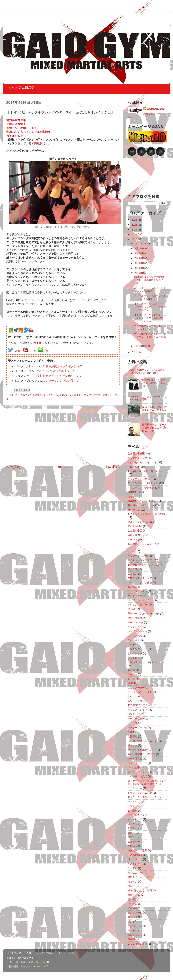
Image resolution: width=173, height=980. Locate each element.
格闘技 (131, 886)
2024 (135, 230)
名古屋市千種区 (136, 453)
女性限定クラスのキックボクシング (60, 376)
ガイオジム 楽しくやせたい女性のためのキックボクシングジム (41, 953)
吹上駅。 (132, 609)
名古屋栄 (132, 574)
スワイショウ (135, 701)
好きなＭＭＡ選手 (137, 850)
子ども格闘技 (135, 855)
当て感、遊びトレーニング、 (143, 741)
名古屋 (131, 670)
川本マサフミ (135, 859)
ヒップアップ (135, 653)
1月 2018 (140, 346)
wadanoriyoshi (156, 109)
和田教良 (37, 143)
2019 (135, 234)
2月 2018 (140, 273)
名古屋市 (132, 587)
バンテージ (134, 714)
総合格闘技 (134, 908)
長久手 (131, 930)
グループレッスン (137, 591)
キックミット (135, 627)
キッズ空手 (134, 767)
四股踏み (132, 846)
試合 (130, 921)
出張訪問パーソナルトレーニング (146, 662)
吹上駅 (131, 551)
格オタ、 (132, 881)
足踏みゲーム (135, 926)
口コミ (131, 837)
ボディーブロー (136, 719)
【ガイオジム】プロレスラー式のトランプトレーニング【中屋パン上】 (150, 307)
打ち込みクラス (136, 873)
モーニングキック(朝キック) (143, 483)
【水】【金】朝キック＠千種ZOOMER (28, 962)
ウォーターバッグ (137, 763)
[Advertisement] (63, 435)
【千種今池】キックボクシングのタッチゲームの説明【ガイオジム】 (150, 318)
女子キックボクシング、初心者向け (147, 514)
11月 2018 (141, 244)
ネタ (130, 645)
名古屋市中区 (135, 531)
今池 (130, 732)
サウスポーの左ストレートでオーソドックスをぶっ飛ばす (150, 337)
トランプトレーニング (140, 793)
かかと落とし (135, 759)
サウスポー (134, 697)
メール (32, 351)
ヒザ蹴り (132, 811)
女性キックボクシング (140, 578)
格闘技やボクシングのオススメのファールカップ (153, 383)
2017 (135, 352)
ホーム (63, 467)
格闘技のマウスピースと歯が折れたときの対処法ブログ (154, 428)
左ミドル (132, 868)
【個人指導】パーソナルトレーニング (27, 966)
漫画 (130, 899)
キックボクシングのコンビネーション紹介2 (150, 298)
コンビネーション (137, 631)
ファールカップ (136, 815)
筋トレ (131, 679)
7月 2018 (140, 258)
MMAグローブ (135, 622)
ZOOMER (133, 492)
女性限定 (132, 736)
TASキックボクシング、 (141, 560)
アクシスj (133, 569)
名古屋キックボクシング (141, 505)
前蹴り (131, 833)
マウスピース (135, 819)
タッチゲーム (51, 395)
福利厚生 (132, 904)
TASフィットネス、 (138, 522)
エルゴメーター (136, 688)
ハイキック (134, 802)
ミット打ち (134, 658)
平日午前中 (134, 467)
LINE (46, 351)
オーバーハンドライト (140, 692)
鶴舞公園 (132, 535)
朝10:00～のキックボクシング (56, 371)
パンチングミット (137, 649)
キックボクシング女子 (140, 479)
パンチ (131, 806)
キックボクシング (137, 458)
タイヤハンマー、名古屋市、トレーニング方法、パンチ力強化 (147, 782)
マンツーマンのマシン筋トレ (61, 381)
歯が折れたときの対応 (140, 890)
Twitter (17, 351)
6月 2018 (140, 263)
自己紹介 (132, 917)
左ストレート (135, 864)
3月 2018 (140, 268)
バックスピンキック (139, 710)
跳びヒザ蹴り (135, 618)
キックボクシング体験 (140, 582)
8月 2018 (140, 253)
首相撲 (131, 939)
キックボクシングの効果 (28, 395)
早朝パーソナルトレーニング (75, 395)
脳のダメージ (135, 913)
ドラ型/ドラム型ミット (140, 705)
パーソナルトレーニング (141, 600)
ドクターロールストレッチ (142, 797)
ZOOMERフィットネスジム (143, 501)
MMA (131, 683)
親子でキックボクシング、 (142, 750)
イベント (132, 539)
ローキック (134, 824)
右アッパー (134, 842)
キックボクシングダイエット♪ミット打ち (150, 327)
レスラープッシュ (137, 728)
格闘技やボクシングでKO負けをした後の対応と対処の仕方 (150, 280)
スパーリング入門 (137, 776)
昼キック (132, 745)
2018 (135, 239)
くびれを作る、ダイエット (142, 462)
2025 (135, 225)
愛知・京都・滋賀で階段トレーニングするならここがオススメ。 (154, 410)
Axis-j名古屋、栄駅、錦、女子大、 (147, 471)
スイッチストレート (139, 772)
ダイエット (134, 640)
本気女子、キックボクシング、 (145, 877)
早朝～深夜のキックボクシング (62, 366)
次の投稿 (13, 467)
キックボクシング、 (139, 556)
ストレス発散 (135, 636)
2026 (135, 220)
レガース (132, 723)
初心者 (131, 828)
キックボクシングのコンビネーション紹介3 (150, 290)
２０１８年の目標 (137, 944)
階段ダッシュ (135, 935)
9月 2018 (140, 248)
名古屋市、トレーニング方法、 (145, 544)
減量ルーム (134, 895)
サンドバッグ (135, 596)
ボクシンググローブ (139, 605)
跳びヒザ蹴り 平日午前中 (141, 754)
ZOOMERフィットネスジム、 (144, 565)
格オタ (131, 497)
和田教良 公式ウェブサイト (21, 958)
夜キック (132, 674)
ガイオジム (40, 343)
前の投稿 (113, 467)
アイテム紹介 (135, 526)
